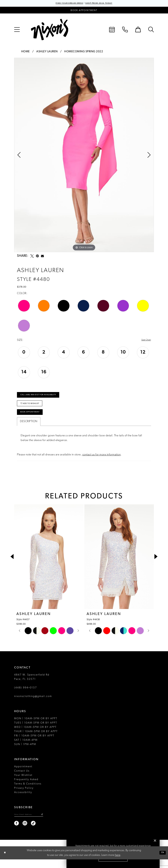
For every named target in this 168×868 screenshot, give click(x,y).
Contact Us (22, 779)
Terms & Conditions (28, 792)
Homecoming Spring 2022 (84, 52)
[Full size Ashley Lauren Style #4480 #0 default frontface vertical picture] (84, 155)
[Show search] (151, 30)
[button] (17, 30)
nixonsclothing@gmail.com (33, 704)
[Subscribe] (50, 823)
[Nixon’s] (50, 30)
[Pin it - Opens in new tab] (37, 257)
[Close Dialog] (6, 862)
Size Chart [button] (145, 341)
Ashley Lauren (47, 52)
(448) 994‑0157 (26, 696)
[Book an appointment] (84, 11)
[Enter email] (33, 823)
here (118, 864)
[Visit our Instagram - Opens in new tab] (25, 832)
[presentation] (49, 565)
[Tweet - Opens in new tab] (32, 257)
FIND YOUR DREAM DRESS (65, 4)
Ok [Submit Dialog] (162, 861)
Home (26, 52)
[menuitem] (17, 30)
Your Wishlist (23, 783)
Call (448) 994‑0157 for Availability (44, 398)
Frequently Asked (26, 787)
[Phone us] (125, 30)
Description (29, 429)
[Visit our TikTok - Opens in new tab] (33, 832)
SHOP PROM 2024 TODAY (103, 4)
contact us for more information (102, 463)
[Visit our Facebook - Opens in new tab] (17, 832)
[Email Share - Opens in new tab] (42, 257)
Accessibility (23, 800)
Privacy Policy (24, 796)
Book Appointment (33, 419)
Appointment (23, 774)
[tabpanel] (84, 155)
